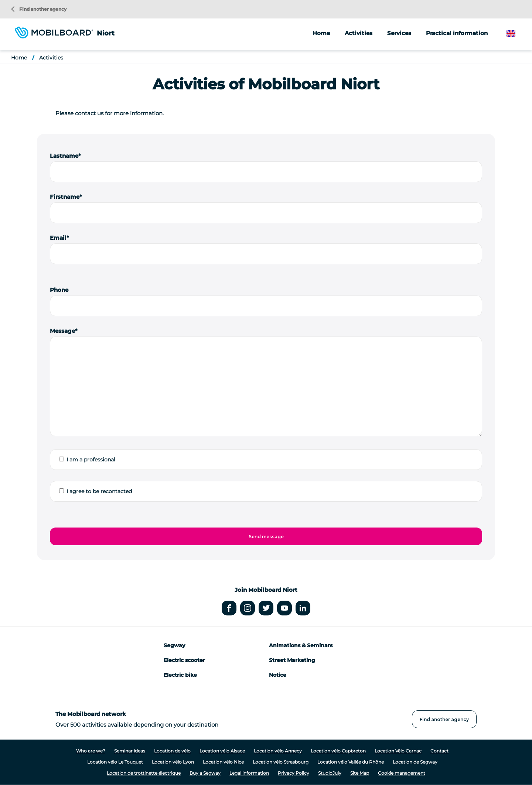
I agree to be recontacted (99, 491)
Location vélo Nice (223, 762)
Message (62, 331)
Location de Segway (415, 762)
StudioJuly (330, 773)
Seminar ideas (130, 751)
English (517, 34)
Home (321, 33)
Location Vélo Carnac (398, 751)
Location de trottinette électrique (144, 773)
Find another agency (39, 9)
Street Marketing (292, 660)
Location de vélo (172, 751)
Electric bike (180, 675)
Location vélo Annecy (278, 751)
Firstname (65, 197)
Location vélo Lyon (173, 762)
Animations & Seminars (301, 645)
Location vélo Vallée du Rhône (351, 762)
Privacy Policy (294, 773)
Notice (278, 675)
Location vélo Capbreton (338, 751)
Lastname (64, 156)
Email (58, 238)
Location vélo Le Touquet (115, 762)
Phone (59, 290)
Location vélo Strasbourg (281, 762)
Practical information (457, 33)
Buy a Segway (205, 773)
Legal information (249, 773)
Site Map (360, 773)
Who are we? (91, 751)
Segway (174, 645)
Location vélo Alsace (222, 751)
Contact (439, 751)
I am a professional (91, 460)
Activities (51, 58)
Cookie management (402, 773)
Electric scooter (184, 660)
